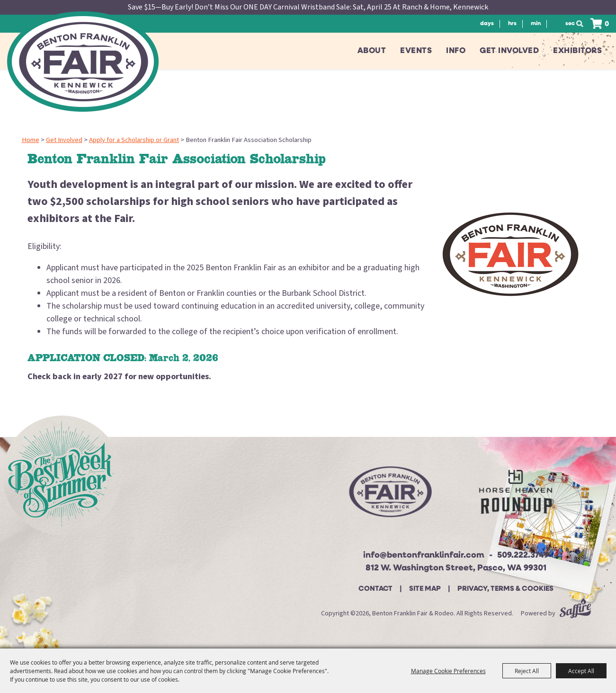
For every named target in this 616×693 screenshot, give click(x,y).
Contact (375, 589)
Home (31, 140)
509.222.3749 (523, 555)
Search (582, 24)
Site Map (425, 589)
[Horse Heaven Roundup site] (516, 495)
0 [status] (607, 24)
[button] (510, 254)
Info (456, 51)
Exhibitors (577, 51)
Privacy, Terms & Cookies (505, 589)
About (372, 51)
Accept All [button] (581, 671)
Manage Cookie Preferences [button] (448, 671)
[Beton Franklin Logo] (389, 496)
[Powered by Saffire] (575, 613)
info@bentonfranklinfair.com (424, 555)
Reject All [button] (527, 671)
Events (416, 51)
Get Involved (509, 51)
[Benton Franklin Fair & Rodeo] (83, 62)
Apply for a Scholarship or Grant (134, 140)
